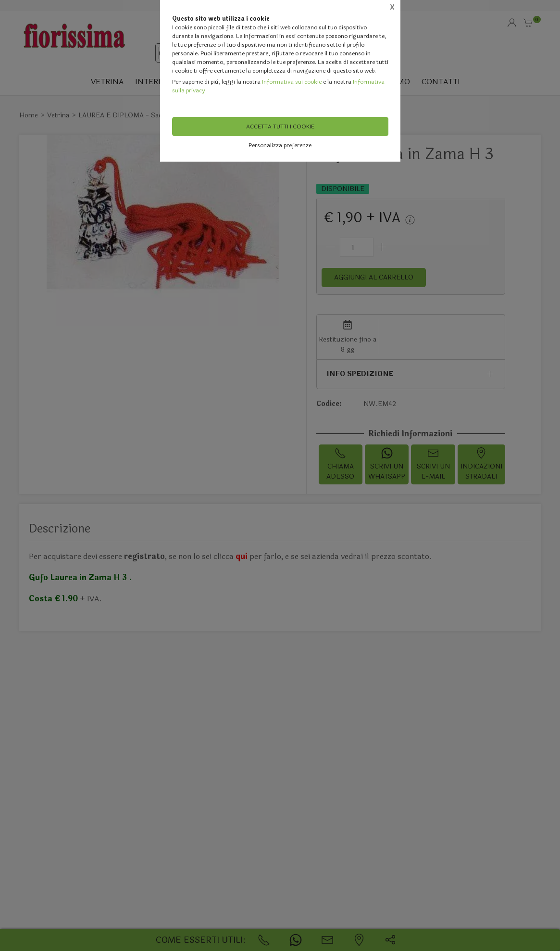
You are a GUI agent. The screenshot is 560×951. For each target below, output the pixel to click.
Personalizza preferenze (280, 145)
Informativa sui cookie (292, 82)
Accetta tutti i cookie (280, 127)
